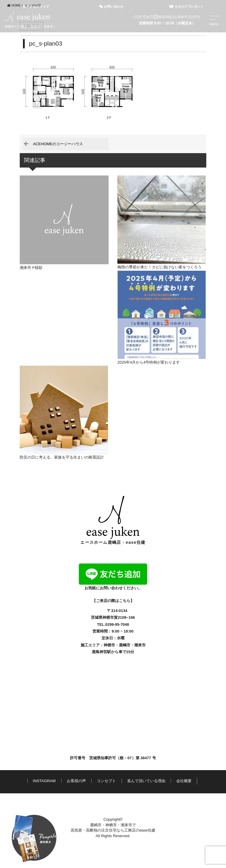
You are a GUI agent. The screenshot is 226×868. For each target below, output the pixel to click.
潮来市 (140, 645)
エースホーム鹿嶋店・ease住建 (113, 520)
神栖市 (109, 645)
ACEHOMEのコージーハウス (58, 144)
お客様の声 (76, 781)
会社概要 (184, 781)
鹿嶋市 (125, 645)
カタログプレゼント (186, 6)
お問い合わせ (111, 6)
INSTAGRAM (44, 781)
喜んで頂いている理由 (146, 781)
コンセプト (106, 781)
